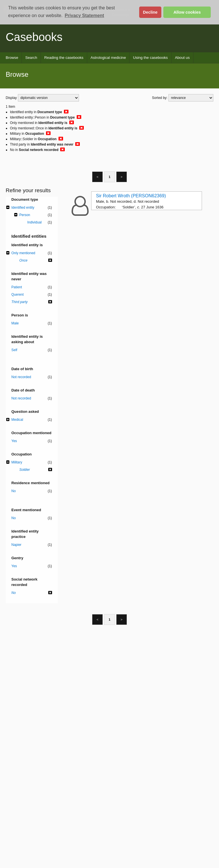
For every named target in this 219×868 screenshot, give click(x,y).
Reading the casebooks (64, 58)
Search (31, 58)
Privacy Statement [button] (85, 15)
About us (182, 58)
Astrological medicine (108, 58)
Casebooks (34, 37)
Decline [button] (150, 12)
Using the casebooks (150, 58)
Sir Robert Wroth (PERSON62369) (131, 196)
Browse (12, 58)
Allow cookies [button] (187, 12)
